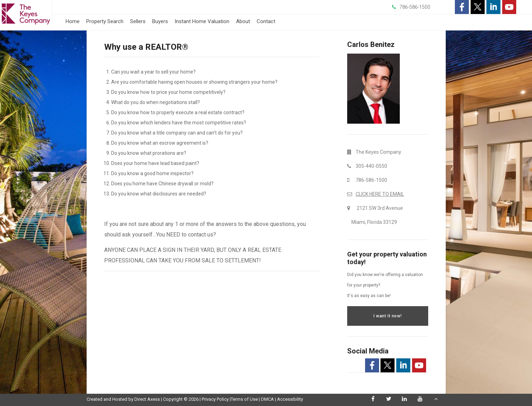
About (243, 21)
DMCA (267, 399)
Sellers (138, 21)
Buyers (160, 21)
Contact (266, 21)
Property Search (105, 21)
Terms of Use (244, 399)
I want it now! (388, 316)
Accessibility (290, 399)
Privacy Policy (215, 399)
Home (73, 21)
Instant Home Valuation (202, 21)
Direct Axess (147, 399)
